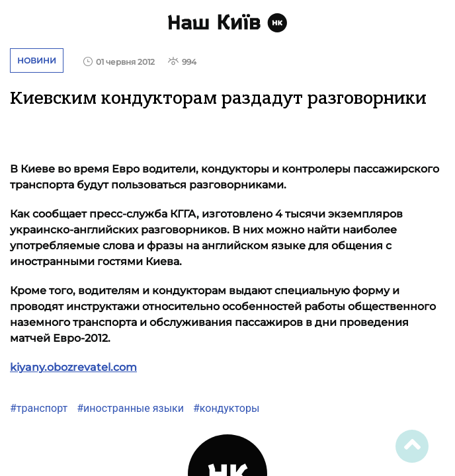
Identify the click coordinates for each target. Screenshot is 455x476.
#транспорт (39, 408)
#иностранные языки (129, 408)
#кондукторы (225, 408)
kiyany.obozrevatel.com (73, 367)
